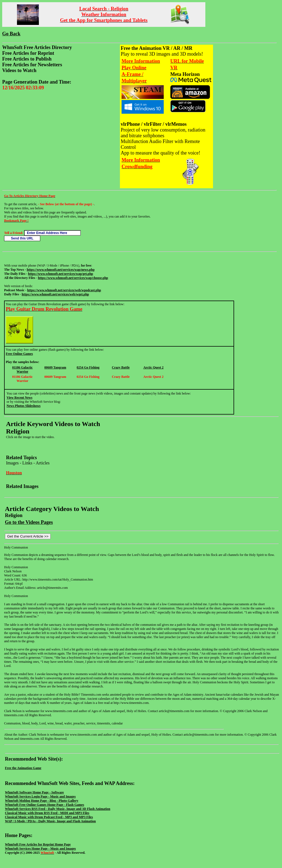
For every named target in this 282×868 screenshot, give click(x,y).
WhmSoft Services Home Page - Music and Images (40, 849)
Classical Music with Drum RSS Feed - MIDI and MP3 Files (47, 813)
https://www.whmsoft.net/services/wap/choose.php (73, 278)
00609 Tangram (55, 367)
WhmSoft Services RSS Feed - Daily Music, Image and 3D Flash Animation (58, 809)
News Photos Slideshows (24, 406)
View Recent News (19, 398)
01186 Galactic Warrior (22, 369)
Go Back (11, 34)
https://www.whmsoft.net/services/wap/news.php (61, 270)
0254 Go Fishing (88, 367)
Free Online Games (19, 354)
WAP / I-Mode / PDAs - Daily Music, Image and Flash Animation (50, 821)
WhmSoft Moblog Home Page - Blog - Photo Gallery (42, 801)
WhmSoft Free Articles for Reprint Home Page (38, 844)
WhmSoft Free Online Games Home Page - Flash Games (44, 805)
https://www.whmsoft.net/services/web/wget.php (55, 294)
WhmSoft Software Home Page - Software (34, 792)
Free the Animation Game (23, 768)
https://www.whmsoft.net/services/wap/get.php (61, 274)
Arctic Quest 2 (153, 367)
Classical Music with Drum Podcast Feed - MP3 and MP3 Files (49, 817)
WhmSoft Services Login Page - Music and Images (40, 796)
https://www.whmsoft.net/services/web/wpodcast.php (64, 290)
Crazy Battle (121, 367)
